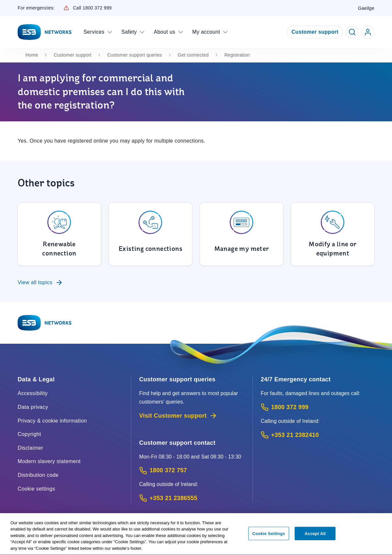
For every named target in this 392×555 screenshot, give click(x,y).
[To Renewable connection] (59, 234)
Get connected (193, 55)
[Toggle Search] (352, 32)
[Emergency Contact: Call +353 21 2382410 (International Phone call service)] (318, 435)
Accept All (315, 537)
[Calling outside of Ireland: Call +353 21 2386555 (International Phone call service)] (192, 498)
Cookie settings (36, 489)
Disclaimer (30, 448)
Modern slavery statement (49, 461)
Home (32, 55)
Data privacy (33, 407)
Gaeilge (366, 8)
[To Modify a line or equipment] (333, 234)
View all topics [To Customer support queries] (40, 283)
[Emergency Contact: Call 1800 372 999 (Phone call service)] (318, 407)
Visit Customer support (178, 416)
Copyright (29, 434)
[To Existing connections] (150, 234)
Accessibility (33, 393)
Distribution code (38, 475)
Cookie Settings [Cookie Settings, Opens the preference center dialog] (269, 537)
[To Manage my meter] (242, 234)
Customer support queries (135, 55)
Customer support (315, 32)
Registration (237, 55)
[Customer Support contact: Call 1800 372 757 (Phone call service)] (192, 470)
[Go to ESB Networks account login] (368, 32)
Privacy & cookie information (52, 421)
